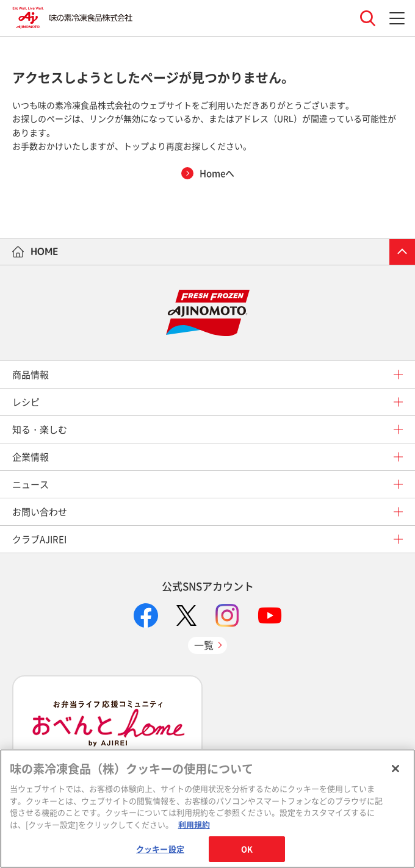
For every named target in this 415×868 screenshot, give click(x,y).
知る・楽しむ (40, 429)
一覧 (204, 645)
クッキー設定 (160, 849)
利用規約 (194, 824)
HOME (45, 251)
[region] (208, 809)
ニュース (31, 484)
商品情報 (31, 375)
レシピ (26, 402)
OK (247, 849)
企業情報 (31, 457)
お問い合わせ (40, 512)
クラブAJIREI (39, 539)
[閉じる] (395, 769)
